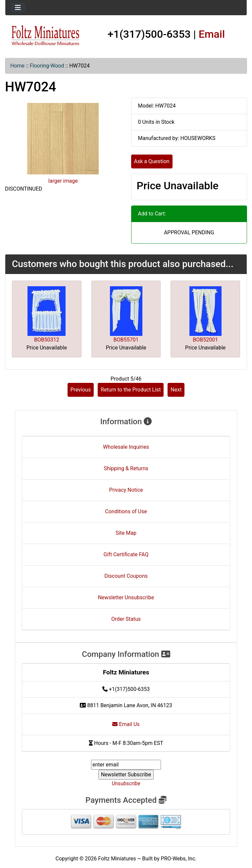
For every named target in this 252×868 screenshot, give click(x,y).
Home (17, 66)
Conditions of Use (126, 511)
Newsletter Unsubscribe (126, 597)
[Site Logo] (46, 36)
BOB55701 (126, 340)
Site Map (126, 533)
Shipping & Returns (126, 468)
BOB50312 (47, 340)
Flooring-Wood (47, 66)
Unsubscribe (126, 783)
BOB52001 (205, 340)
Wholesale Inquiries (126, 447)
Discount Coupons (126, 576)
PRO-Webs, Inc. (179, 859)
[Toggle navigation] (18, 8)
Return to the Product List (131, 390)
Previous (81, 390)
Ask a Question (152, 161)
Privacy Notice (126, 490)
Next (176, 390)
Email (212, 34)
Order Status (126, 619)
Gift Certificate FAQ (126, 554)
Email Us (126, 724)
